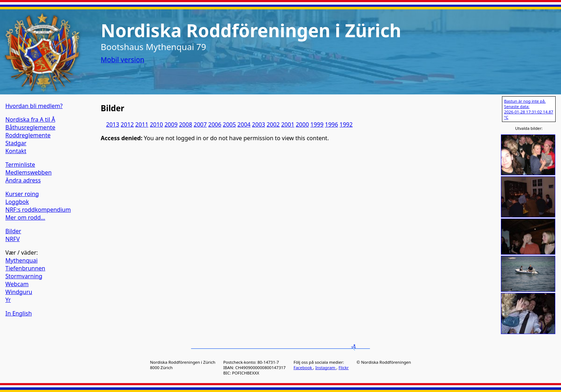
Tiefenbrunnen (25, 268)
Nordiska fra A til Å (30, 119)
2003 (258, 124)
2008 (186, 124)
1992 (346, 124)
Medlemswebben (28, 172)
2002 (273, 124)
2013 (113, 124)
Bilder (13, 231)
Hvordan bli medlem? (34, 106)
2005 (230, 124)
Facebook (303, 367)
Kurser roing (22, 194)
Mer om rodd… (25, 217)
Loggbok (17, 202)
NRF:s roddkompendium (38, 210)
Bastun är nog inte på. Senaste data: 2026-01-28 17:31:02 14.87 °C (529, 109)
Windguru (19, 292)
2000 (303, 124)
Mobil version (123, 60)
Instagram (326, 367)
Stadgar (16, 143)
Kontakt (16, 151)
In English (19, 313)
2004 (244, 124)
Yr (8, 300)
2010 (157, 124)
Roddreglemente (28, 135)
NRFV (13, 239)
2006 (215, 124)
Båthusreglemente (30, 127)
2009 (171, 124)
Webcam (17, 284)
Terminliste (20, 165)
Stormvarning (24, 276)
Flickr (343, 367)
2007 (200, 124)
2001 (288, 124)
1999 (317, 124)
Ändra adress (23, 180)
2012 (127, 124)
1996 (331, 124)
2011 (142, 124)
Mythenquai (21, 260)
